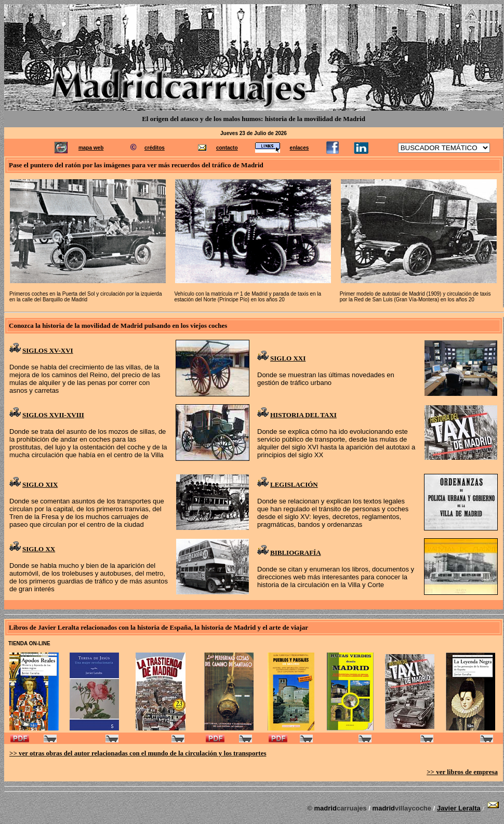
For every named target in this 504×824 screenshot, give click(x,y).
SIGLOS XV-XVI (48, 350)
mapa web (91, 148)
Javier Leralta (459, 808)
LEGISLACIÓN (294, 484)
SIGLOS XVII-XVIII (53, 415)
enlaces (300, 148)
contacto (227, 148)
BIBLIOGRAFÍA (296, 553)
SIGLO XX (39, 549)
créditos (155, 148)
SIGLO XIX (40, 484)
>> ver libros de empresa (462, 772)
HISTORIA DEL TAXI (303, 415)
